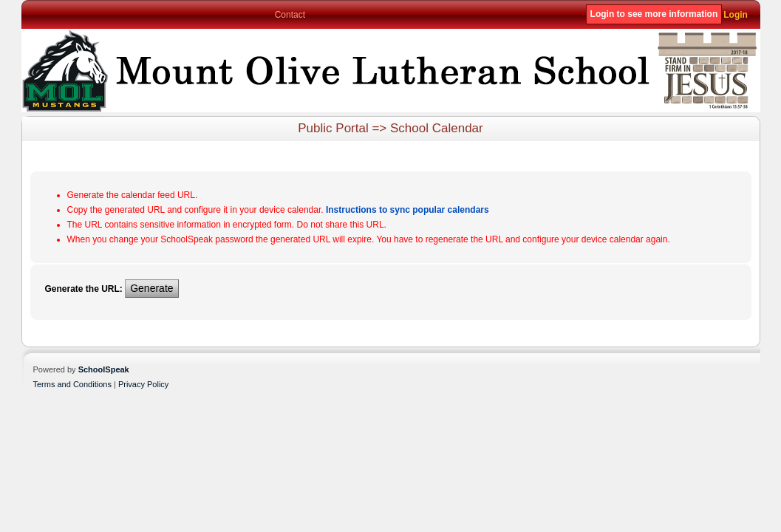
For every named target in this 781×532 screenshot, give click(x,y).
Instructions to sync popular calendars (407, 210)
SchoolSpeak (104, 369)
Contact (290, 15)
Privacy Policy (143, 384)
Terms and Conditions (72, 384)
